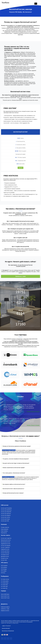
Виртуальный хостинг (6, 540)
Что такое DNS (4, 585)
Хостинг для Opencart (6, 514)
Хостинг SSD (4, 560)
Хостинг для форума (6, 545)
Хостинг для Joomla (5, 517)
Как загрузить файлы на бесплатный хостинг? (14, 484)
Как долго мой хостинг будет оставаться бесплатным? (16, 463)
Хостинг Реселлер (5, 553)
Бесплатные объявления (8, 631)
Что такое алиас (5, 583)
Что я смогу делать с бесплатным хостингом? (14, 473)
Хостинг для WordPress (6, 510)
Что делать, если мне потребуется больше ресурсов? (15, 459)
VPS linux (3, 573)
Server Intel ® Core (5, 596)
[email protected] (6, 628)
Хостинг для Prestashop (6, 508)
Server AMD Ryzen (5, 594)
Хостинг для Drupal (5, 519)
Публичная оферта (5, 607)
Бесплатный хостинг (6, 542)
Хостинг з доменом (5, 547)
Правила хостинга (5, 611)
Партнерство (4, 533)
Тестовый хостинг (5, 555)
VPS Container (4, 565)
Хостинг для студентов (6, 538)
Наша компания (5, 529)
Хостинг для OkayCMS (6, 512)
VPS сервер (4, 571)
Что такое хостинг (5, 579)
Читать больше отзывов (33, 412)
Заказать (20, 168)
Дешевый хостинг (5, 556)
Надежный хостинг (5, 549)
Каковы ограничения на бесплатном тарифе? (13, 468)
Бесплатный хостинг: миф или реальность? (13, 489)
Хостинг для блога (5, 551)
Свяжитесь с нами (5, 609)
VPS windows (4, 567)
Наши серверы (4, 531)
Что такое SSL (4, 588)
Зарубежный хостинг (6, 544)
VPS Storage (4, 569)
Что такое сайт (4, 587)
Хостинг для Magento (6, 515)
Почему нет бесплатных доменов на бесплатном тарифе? (16, 446)
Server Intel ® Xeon (5, 598)
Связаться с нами (21, 276)
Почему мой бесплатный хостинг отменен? (13, 493)
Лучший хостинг (5, 558)
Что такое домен (5, 581)
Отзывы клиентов (5, 527)
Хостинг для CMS (5, 521)
